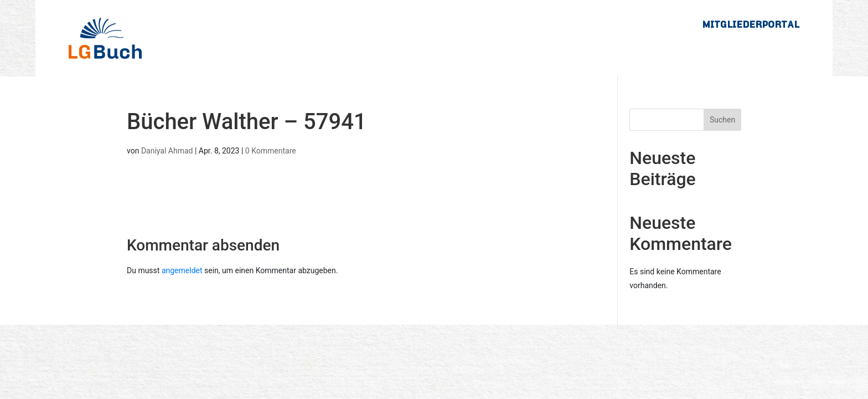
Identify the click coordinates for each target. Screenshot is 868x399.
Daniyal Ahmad (167, 151)
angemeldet (182, 270)
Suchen (722, 120)
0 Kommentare (271, 151)
